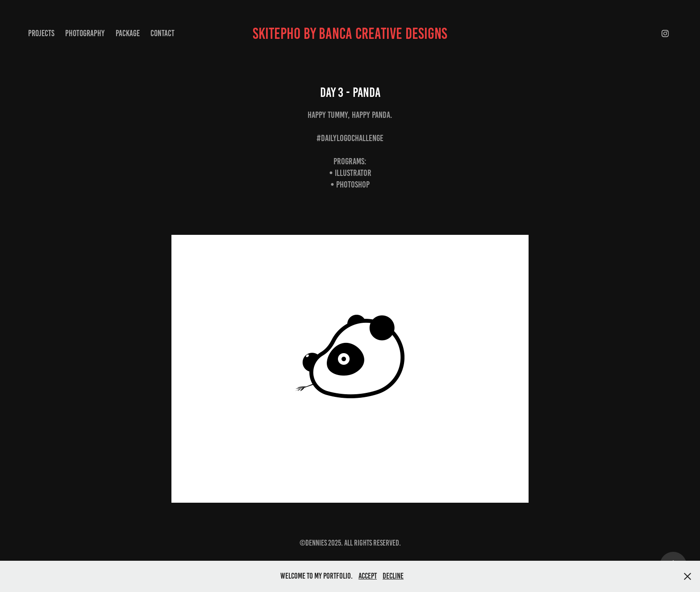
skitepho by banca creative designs (350, 33)
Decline (393, 576)
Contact (162, 33)
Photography (85, 33)
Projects (41, 33)
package (128, 33)
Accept (368, 576)
